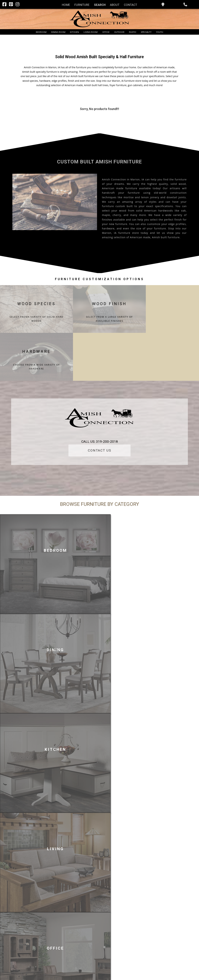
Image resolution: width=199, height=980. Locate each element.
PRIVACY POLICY (107, 970)
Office (106, 32)
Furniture (82, 5)
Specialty (146, 32)
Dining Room (58, 32)
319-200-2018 (155, 922)
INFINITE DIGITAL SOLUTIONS (81, 970)
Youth (160, 32)
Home (66, 5)
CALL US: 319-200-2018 (100, 386)
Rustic (133, 32)
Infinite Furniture (168, 971)
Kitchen (74, 32)
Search (100, 5)
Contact (131, 5)
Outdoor (119, 32)
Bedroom (41, 32)
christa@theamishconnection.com (166, 931)
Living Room (91, 32)
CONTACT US (99, 395)
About (115, 5)
